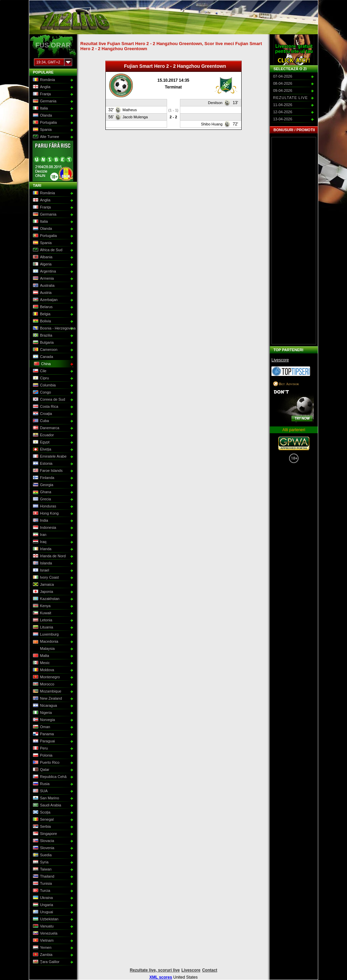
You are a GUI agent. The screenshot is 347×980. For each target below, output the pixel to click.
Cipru (40, 378)
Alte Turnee (45, 137)
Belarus (42, 307)
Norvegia (43, 720)
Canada (42, 357)
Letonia (42, 620)
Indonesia (44, 528)
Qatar (40, 770)
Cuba (40, 421)
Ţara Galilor (45, 962)
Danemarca (45, 428)
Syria (40, 862)
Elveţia (41, 449)
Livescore (280, 360)
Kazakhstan (45, 599)
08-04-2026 (283, 83)
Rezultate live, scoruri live (155, 970)
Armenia (43, 279)
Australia (43, 286)
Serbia (41, 827)
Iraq (39, 542)
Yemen (42, 948)
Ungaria (42, 905)
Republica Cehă (49, 777)
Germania (44, 101)
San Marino (45, 798)
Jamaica (43, 585)
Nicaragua (44, 706)
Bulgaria (43, 343)
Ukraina (42, 898)
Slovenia (43, 848)
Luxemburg (45, 635)
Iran (39, 535)
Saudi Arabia (46, 805)
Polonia (42, 756)
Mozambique (46, 692)
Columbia (44, 385)
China (42, 364)
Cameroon (44, 350)
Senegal (43, 820)
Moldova (43, 670)
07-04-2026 (283, 76)
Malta (40, 656)
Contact (210, 970)
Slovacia (43, 841)
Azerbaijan (45, 300)
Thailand (43, 877)
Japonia (42, 592)
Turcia (41, 891)
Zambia (42, 955)
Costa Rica (45, 407)
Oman (41, 727)
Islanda (42, 563)
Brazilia (42, 336)
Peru (40, 748)
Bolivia (41, 321)
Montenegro (46, 677)
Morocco (43, 684)
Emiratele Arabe (49, 457)
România (43, 80)
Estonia (42, 464)
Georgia (42, 485)
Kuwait (41, 613)
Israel (40, 571)
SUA (40, 791)
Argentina (44, 272)
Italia (40, 108)
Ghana (41, 492)
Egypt (40, 442)
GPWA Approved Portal (294, 443)
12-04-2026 (283, 112)
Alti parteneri (294, 430)
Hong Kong (45, 514)
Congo (41, 393)
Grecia (41, 499)
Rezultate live (291, 98)
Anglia (41, 87)
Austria (42, 293)
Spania (42, 130)
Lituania (42, 627)
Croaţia (42, 414)
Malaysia (43, 649)
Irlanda (42, 549)
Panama (43, 734)
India (40, 521)
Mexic (41, 663)
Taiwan (42, 869)
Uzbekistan (45, 919)
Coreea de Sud (48, 400)
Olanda (42, 116)
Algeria (42, 264)
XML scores (161, 977)
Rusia (40, 784)
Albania (42, 257)
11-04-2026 (283, 105)
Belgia (41, 314)
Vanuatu (43, 926)
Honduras (44, 506)
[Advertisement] (294, 241)
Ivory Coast (45, 578)
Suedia (42, 855)
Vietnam (43, 941)
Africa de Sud (47, 250)
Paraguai (43, 741)
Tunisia (42, 884)
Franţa (41, 94)
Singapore (44, 834)
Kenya (41, 606)
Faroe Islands (47, 471)
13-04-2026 (283, 119)
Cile (39, 371)
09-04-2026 (283, 91)
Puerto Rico (45, 763)
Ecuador (43, 435)
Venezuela (44, 934)
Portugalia (44, 123)
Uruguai (42, 912)
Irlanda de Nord (49, 556)
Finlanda (43, 478)
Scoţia (41, 813)
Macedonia (45, 642)
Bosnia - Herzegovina (52, 328)
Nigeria (42, 713)
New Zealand (47, 699)
